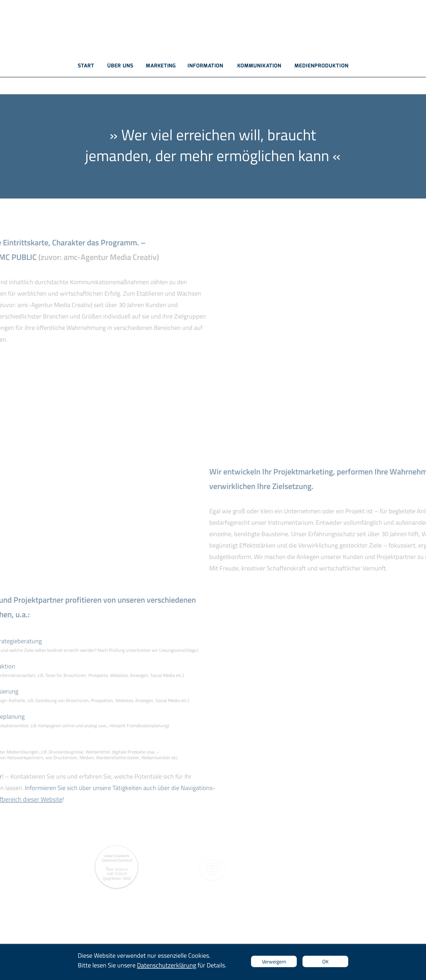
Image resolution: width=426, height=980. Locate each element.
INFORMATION (205, 66)
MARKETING (161, 66)
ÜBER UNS (121, 66)
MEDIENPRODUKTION (322, 66)
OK (325, 962)
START (86, 66)
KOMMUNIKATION (259, 66)
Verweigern (274, 962)
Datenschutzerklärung (167, 965)
